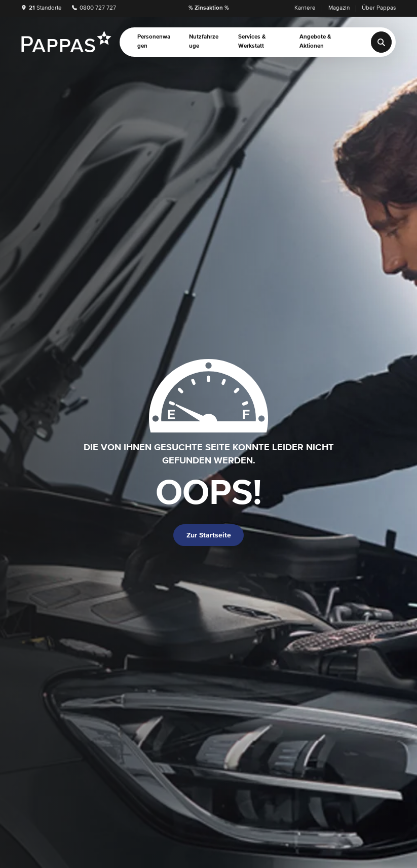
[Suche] (382, 42)
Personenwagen (154, 42)
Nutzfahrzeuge (204, 42)
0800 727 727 (94, 8)
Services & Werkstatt (252, 42)
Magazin (339, 8)
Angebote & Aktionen (315, 42)
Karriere (305, 8)
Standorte (42, 8)
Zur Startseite (209, 535)
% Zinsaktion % (209, 8)
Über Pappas (379, 8)
